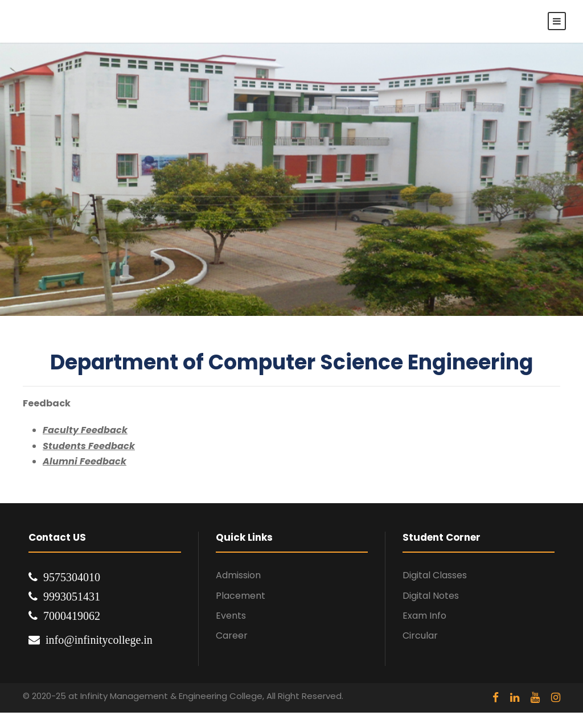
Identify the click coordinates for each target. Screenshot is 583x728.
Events (231, 616)
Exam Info (424, 616)
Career (232, 636)
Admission (238, 575)
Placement (241, 596)
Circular (420, 636)
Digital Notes (431, 596)
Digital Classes (435, 575)
